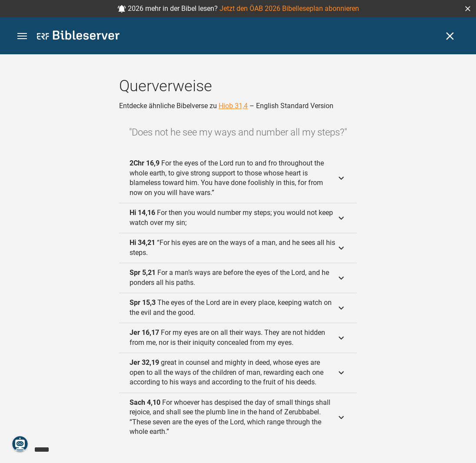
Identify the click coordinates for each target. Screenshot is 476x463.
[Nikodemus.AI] (20, 444)
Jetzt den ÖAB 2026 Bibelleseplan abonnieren (289, 8)
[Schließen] (450, 36)
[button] (468, 9)
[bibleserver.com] (78, 37)
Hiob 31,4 (233, 106)
